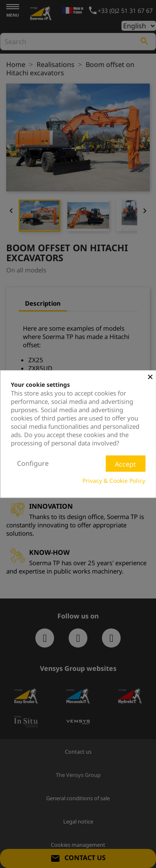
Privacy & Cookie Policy (114, 481)
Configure (33, 463)
